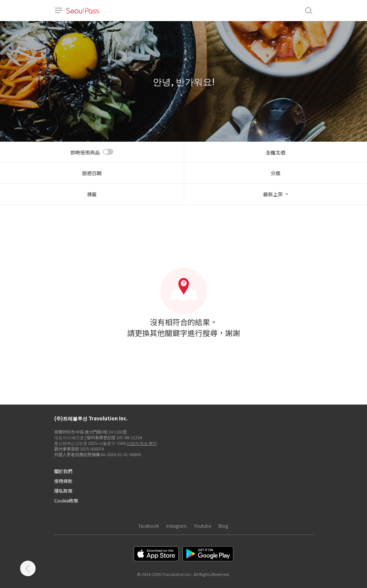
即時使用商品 (85, 152)
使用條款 (63, 481)
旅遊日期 (92, 173)
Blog (223, 526)
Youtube (203, 526)
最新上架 (273, 194)
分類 (276, 173)
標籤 (92, 194)
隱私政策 (63, 491)
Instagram (176, 526)
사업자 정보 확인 (142, 443)
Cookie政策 (66, 500)
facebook (149, 526)
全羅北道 (276, 152)
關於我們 (63, 471)
